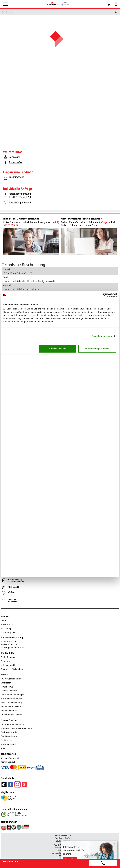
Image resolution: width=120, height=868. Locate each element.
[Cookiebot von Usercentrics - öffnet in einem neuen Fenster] (105, 295)
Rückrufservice (13, 177)
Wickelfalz (5, 661)
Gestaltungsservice (9, 633)
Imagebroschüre (8, 744)
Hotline (4, 621)
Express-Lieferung (9, 691)
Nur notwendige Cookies (97, 349)
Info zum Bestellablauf (11, 699)
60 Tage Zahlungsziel (11, 758)
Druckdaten (6, 683)
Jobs (3, 748)
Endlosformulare (8, 657)
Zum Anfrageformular (17, 203)
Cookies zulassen (58, 349)
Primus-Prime (7, 687)
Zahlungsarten (8, 754)
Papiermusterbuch (9, 711)
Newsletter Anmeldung (11, 703)
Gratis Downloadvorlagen (12, 695)
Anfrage (103, 222)
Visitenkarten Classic (10, 665)
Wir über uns (6, 740)
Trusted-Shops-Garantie (12, 715)
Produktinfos (12, 163)
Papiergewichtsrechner (11, 707)
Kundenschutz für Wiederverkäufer (16, 728)
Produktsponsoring (9, 732)
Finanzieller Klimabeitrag (12, 724)
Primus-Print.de (9, 720)
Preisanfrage (6, 629)
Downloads (12, 157)
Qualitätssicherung (9, 736)
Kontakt (5, 617)
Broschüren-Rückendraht (12, 669)
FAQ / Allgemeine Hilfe (11, 679)
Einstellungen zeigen (102, 336)
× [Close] (114, 843)
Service (4, 675)
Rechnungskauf (8, 762)
